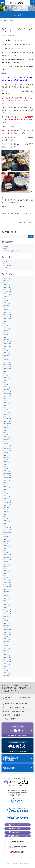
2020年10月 (8, 423)
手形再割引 (8, 266)
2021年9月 (7, 398)
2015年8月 (7, 564)
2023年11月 (8, 344)
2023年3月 (7, 360)
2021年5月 (7, 407)
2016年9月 (7, 535)
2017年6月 (7, 514)
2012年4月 (7, 648)
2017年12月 (8, 501)
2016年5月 (7, 544)
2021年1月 (7, 417)
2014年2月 (7, 605)
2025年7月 (7, 299)
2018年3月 (7, 494)
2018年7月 (7, 485)
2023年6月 (7, 353)
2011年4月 (7, 675)
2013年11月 (8, 612)
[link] (18, 801)
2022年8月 (7, 373)
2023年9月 (7, 348)
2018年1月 (7, 498)
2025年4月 (7, 305)
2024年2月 (7, 337)
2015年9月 (7, 562)
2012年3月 (7, 650)
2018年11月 (8, 475)
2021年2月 (7, 414)
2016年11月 (8, 530)
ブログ (24, 222)
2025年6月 (7, 301)
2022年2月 (7, 387)
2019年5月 (7, 462)
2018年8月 (7, 482)
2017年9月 (7, 507)
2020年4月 (7, 437)
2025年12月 (8, 287)
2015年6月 (7, 569)
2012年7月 (7, 641)
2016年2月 (7, 550)
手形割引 (7, 268)
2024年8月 (7, 323)
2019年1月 (7, 471)
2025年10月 (8, 292)
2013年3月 (7, 625)
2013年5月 (7, 623)
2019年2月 (7, 469)
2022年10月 (8, 369)
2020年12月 (8, 419)
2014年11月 (8, 585)
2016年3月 (7, 548)
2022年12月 (8, 364)
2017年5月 (7, 516)
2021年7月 (7, 403)
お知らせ (20, 222)
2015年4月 (7, 573)
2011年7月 (7, 668)
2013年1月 (7, 628)
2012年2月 (7, 653)
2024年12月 (8, 314)
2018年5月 (7, 489)
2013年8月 (7, 619)
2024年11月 (8, 317)
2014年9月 (7, 589)
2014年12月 (8, 582)
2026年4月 (7, 278)
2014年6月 (7, 596)
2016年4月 (7, 546)
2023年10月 (8, 346)
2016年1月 (7, 553)
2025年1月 (7, 312)
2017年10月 (8, 505)
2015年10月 (8, 559)
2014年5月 (7, 598)
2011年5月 (7, 673)
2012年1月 (7, 655)
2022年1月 (7, 389)
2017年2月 (7, 523)
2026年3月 (7, 280)
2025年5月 (7, 303)
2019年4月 (7, 464)
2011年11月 (8, 659)
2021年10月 (8, 396)
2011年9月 (7, 664)
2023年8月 (7, 351)
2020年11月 (8, 421)
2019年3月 (7, 466)
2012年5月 (7, 646)
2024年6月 (7, 328)
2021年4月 (7, 410)
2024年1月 (7, 339)
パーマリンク (30, 222)
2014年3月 (7, 603)
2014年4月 (7, 600)
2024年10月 (8, 319)
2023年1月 (7, 362)
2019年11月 (8, 448)
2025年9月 (7, 294)
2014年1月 (7, 607)
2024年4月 (7, 333)
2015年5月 (7, 571)
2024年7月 (7, 326)
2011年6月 (7, 671)
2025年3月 (7, 308)
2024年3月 (7, 335)
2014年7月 (7, 593)
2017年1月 (7, 525)
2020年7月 (7, 430)
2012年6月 (7, 643)
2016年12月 (8, 528)
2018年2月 (7, 496)
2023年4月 (7, 357)
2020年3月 (7, 439)
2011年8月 (7, 666)
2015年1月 (7, 580)
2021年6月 (7, 405)
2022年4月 (7, 382)
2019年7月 (7, 457)
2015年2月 (7, 578)
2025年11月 (8, 289)
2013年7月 (7, 621)
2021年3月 (7, 412)
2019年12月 (8, 446)
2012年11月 (8, 632)
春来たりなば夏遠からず (11, 251)
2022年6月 (7, 378)
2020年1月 (7, 444)
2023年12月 (8, 342)
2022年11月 (8, 367)
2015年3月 (7, 575)
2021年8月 (7, 401)
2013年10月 (8, 614)
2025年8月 (7, 296)
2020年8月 (7, 428)
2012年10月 (8, 634)
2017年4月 (7, 519)
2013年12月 (8, 609)
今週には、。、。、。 (11, 249)
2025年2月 (7, 310)
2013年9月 (7, 616)
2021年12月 (8, 391)
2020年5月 (7, 435)
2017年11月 (8, 503)
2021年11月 (8, 394)
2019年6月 (7, 460)
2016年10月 (8, 532)
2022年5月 (7, 380)
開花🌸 (6, 246)
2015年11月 (8, 557)
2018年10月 (8, 478)
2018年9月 (7, 480)
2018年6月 (7, 487)
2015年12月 (8, 555)
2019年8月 (7, 455)
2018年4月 (7, 491)
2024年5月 (7, 330)
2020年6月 (7, 432)
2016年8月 (7, 537)
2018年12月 (8, 473)
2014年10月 (8, 587)
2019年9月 (7, 453)
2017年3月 (7, 521)
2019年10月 (8, 451)
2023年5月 (7, 355)
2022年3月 (7, 385)
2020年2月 (7, 441)
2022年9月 (7, 371)
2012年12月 (8, 630)
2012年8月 (7, 639)
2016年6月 (7, 541)
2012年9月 (7, 637)
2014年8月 (7, 591)
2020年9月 (7, 426)
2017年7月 (7, 512)
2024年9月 (7, 321)
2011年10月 (8, 662)
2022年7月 (7, 376)
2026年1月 (7, 285)
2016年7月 (7, 539)
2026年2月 (7, 283)
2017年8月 (7, 510)
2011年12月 (8, 657)
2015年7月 (7, 566)
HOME (6, 20)
